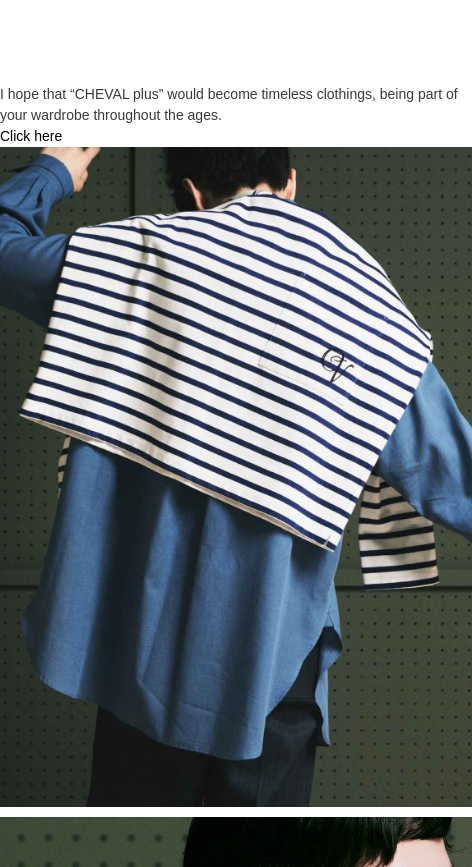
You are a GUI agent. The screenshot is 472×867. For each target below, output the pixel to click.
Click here (31, 136)
